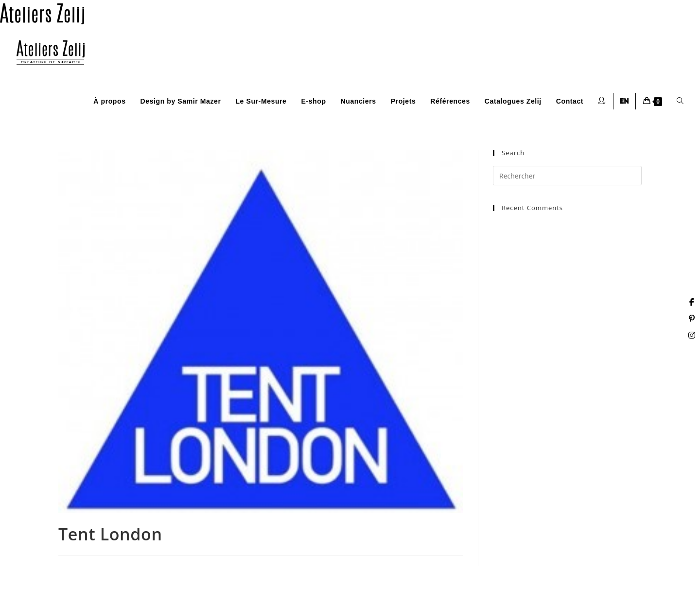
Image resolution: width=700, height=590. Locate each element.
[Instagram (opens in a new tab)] (692, 335)
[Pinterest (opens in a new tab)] (692, 319)
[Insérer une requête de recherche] (567, 176)
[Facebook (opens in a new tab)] (692, 302)
